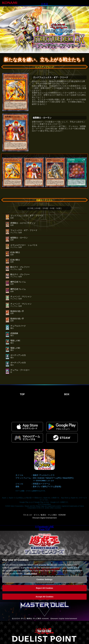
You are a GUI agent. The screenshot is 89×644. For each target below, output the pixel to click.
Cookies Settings (44, 582)
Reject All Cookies (44, 590)
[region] (44, 581)
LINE (51, 527)
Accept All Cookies (44, 599)
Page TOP (44, 529)
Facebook (43, 527)
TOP (22, 394)
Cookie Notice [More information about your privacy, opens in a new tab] (31, 576)
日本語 (44, 4)
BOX (67, 394)
